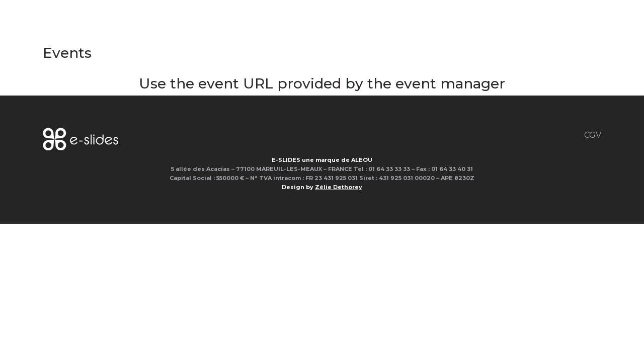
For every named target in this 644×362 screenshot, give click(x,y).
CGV (593, 135)
